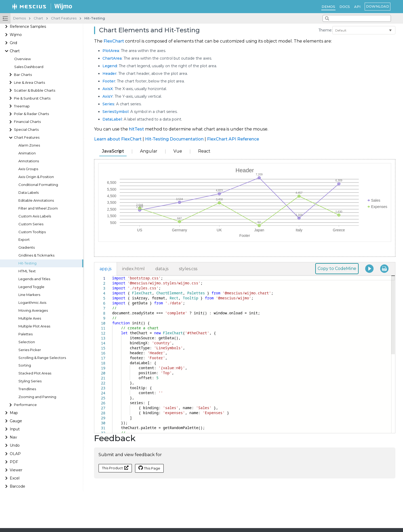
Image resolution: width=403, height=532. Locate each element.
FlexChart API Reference (233, 139)
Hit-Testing (27, 263)
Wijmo (16, 35)
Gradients (27, 247)
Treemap (22, 106)
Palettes (25, 334)
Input (15, 429)
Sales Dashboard (29, 67)
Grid (13, 43)
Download (378, 6)
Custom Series (31, 224)
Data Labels (29, 193)
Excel (15, 478)
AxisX (108, 89)
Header (109, 74)
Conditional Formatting (38, 185)
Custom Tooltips (32, 232)
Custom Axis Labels (35, 216)
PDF (14, 462)
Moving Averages (33, 311)
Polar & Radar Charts (31, 114)
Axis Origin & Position (36, 177)
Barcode (17, 486)
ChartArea (112, 58)
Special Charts (26, 130)
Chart (15, 51)
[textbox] (112, 276)
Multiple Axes (30, 318)
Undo (15, 445)
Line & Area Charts (29, 83)
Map (14, 413)
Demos (328, 7)
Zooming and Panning (37, 397)
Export (24, 240)
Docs (345, 7)
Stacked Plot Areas (35, 373)
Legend (110, 66)
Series (108, 104)
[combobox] (357, 18)
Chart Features (27, 137)
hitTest (136, 129)
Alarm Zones (29, 145)
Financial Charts (27, 122)
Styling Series (30, 381)
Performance (25, 405)
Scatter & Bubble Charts (35, 90)
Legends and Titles (34, 279)
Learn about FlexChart (118, 139)
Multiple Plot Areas (34, 326)
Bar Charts (23, 75)
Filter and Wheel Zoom (38, 208)
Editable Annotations (36, 200)
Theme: (325, 30)
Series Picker (30, 350)
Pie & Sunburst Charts (32, 98)
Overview (22, 59)
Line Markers (29, 295)
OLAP (15, 454)
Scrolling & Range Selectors (42, 358)
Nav (13, 437)
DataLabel (112, 119)
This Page (149, 468)
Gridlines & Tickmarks (36, 255)
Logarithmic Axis (32, 303)
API (357, 7)
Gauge (16, 421)
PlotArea (111, 51)
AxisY (108, 96)
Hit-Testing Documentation (174, 139)
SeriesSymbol (115, 112)
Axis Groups (28, 169)
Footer (109, 81)
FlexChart (114, 41)
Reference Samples (28, 27)
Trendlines (27, 389)
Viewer (16, 470)
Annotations (29, 161)
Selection (27, 342)
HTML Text (27, 271)
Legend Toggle (31, 287)
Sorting (25, 365)
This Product (115, 468)
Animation (27, 153)
